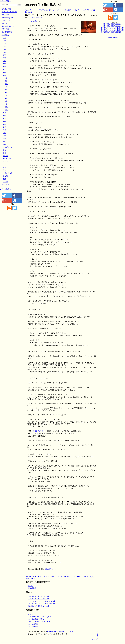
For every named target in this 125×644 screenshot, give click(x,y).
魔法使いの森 (6, 9)
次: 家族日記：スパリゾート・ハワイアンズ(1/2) (79, 10)
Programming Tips (7, 18)
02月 (6, 81)
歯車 (5, 150)
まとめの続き (33, 21)
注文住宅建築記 (7, 32)
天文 (5, 170)
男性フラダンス (38, 431)
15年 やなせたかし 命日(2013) (39, 622)
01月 (6, 78)
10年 (5, 64)
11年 (5, 67)
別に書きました (51, 569)
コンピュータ (8, 147)
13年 (5, 72)
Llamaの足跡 (6, 20)
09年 (5, 61)
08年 (5, 58)
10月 (6, 104)
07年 (5, 55)
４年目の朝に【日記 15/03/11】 (39, 596)
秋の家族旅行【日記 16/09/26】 (39, 606)
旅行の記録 (5, 29)
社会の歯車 (5, 15)
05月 (6, 90)
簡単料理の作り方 (8, 26)
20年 (5, 127)
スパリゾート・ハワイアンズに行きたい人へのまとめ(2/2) (55, 15)
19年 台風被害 (33, 626)
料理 (5, 153)
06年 (5, 52)
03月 (6, 84)
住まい (5, 162)
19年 (5, 124)
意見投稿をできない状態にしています (60, 632)
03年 (5, 44)
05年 (5, 49)
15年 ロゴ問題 (33, 624)
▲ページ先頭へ (5, 189)
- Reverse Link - (113, 37)
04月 (6, 87)
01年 (5, 38)
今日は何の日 (8, 173)
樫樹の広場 (5, 185)
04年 (5, 46)
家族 (5, 167)
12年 (5, 69)
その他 (5, 182)
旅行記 (33, 18)
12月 (6, 110)
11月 (6, 107)
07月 (6, 95)
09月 (6, 101)
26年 (5, 144)
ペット (5, 164)
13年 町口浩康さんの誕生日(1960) (40, 617)
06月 (6, 92)
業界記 (5, 176)
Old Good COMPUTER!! (9, 12)
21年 (5, 130)
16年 (5, 116)
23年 (5, 136)
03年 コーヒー (33, 614)
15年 (5, 113)
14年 (5, 75)
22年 (5, 133)
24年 (5, 139)
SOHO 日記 (5, 35)
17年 (5, 118)
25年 (5, 141)
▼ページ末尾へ (5, 1)
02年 (5, 41)
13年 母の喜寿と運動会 (36, 619)
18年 (5, 121)
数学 (5, 179)
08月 (6, 98)
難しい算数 (5, 23)
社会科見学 (39, 18)
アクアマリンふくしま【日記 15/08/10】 (42, 601)
